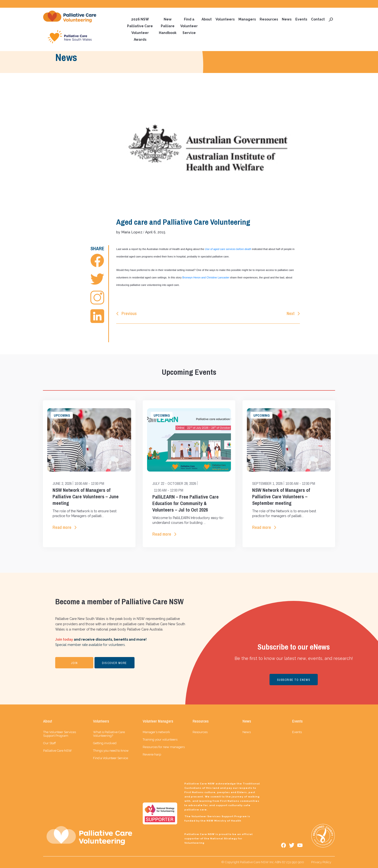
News (287, 19)
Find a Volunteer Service (189, 26)
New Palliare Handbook (168, 26)
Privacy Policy (321, 862)
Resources (269, 19)
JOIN (74, 663)
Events (301, 19)
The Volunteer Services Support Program (60, 734)
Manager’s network (156, 732)
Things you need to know (111, 751)
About (207, 19)
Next (291, 313)
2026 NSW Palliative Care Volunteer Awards (140, 29)
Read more (62, 527)
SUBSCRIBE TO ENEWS (294, 680)
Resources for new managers (164, 747)
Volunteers (225, 19)
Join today (64, 639)
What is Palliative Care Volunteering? (109, 734)
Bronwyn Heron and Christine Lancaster (206, 277)
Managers (247, 19)
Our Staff (50, 743)
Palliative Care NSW (57, 751)
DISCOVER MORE (115, 663)
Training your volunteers (160, 740)
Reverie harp (152, 754)
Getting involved (105, 743)
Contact (318, 19)
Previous (129, 313)
